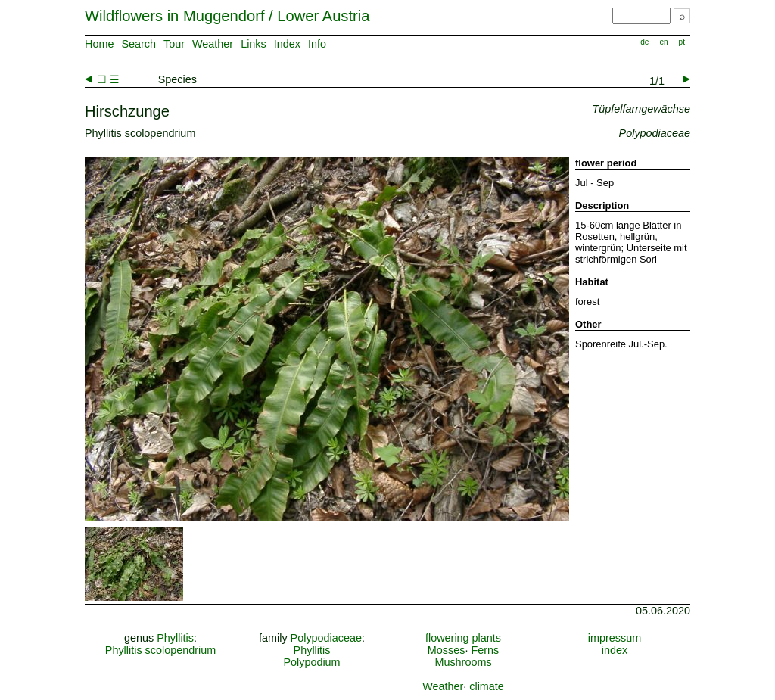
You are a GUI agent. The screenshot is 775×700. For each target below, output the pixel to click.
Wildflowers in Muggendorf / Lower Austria (227, 16)
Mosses (447, 650)
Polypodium (311, 662)
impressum (615, 638)
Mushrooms (463, 662)
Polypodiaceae (326, 638)
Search (139, 44)
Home (99, 44)
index (615, 650)
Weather (213, 44)
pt (682, 42)
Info (317, 44)
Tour (174, 44)
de (644, 42)
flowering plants (463, 638)
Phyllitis (175, 638)
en (663, 42)
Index (287, 44)
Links (254, 44)
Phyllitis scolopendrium (160, 650)
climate (487, 686)
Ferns (485, 650)
